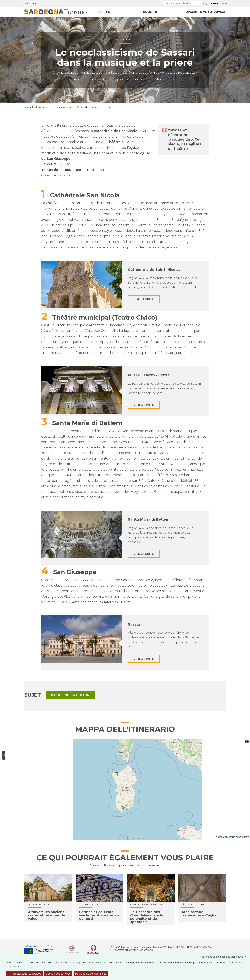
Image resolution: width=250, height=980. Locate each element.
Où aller (150, 12)
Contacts (146, 950)
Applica (205, 3)
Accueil (29, 107)
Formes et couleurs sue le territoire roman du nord (99, 915)
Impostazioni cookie (125, 950)
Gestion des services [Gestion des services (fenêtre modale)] (58, 974)
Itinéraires (42, 107)
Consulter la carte (56, 175)
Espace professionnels (157, 947)
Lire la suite (144, 299)
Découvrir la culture (125, 39)
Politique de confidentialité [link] (91, 974)
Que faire (107, 12)
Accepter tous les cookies (25, 974)
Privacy (179, 947)
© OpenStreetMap (225, 837)
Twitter (52, 3)
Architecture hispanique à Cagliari (200, 914)
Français (217, 3)
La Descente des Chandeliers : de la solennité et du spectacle (147, 917)
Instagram (58, 3)
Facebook (46, 3)
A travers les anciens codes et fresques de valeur (47, 915)
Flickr (64, 3)
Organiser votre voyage (206, 12)
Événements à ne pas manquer (146, 905)
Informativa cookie (199, 947)
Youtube (70, 3)
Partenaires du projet (125, 947)
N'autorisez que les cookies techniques (225, 957)
